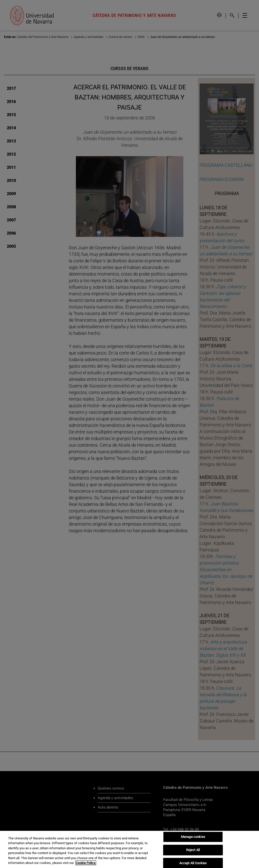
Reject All (193, 850)
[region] (129, 849)
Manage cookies (193, 837)
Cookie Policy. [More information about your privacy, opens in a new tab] (86, 863)
